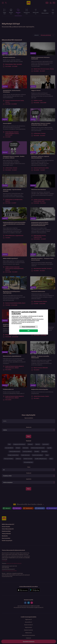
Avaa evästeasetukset (29, 327)
